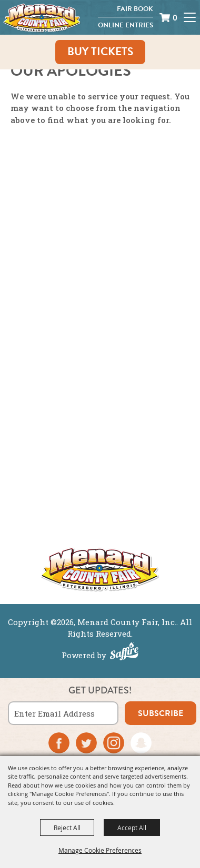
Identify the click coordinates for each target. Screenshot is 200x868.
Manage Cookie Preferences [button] (100, 850)
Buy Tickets (100, 52)
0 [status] (175, 18)
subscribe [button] (161, 713)
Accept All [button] (132, 828)
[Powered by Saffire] (124, 652)
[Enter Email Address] (63, 713)
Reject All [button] (67, 828)
